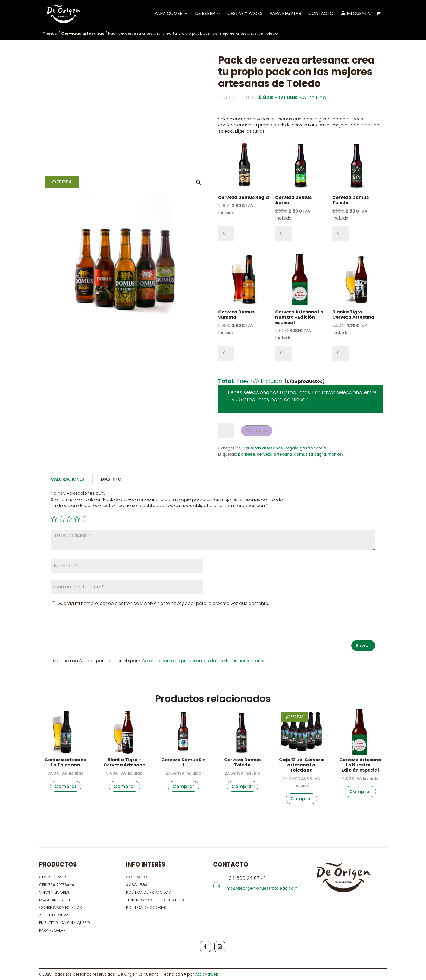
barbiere (247, 454)
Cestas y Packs (245, 14)
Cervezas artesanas (83, 33)
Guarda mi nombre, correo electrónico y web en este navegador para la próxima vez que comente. (163, 603)
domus (301, 454)
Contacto (321, 14)
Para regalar (285, 14)
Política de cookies (146, 908)
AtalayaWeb (207, 974)
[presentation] (92, 627)
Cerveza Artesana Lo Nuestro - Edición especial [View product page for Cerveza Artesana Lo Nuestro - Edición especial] (299, 317)
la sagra (318, 454)
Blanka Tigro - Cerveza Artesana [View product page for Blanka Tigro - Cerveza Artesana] (353, 315)
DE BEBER (205, 14)
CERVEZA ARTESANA (57, 885)
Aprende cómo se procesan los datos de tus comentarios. (204, 661)
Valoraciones (68, 479)
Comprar (257, 431)
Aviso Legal (138, 885)
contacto (137, 877)
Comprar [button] (66, 786)
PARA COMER (168, 14)
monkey (336, 454)
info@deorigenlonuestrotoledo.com (262, 888)
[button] (199, 182)
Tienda (50, 33)
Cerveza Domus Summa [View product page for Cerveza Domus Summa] (236, 315)
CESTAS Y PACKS (54, 877)
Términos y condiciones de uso (158, 900)
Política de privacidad (149, 892)
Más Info (111, 479)
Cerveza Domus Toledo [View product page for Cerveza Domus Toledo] (350, 200)
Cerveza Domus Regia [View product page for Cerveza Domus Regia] (244, 197)
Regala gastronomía (305, 448)
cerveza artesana (274, 454)
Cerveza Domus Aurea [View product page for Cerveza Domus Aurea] (293, 200)
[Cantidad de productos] (226, 234)
